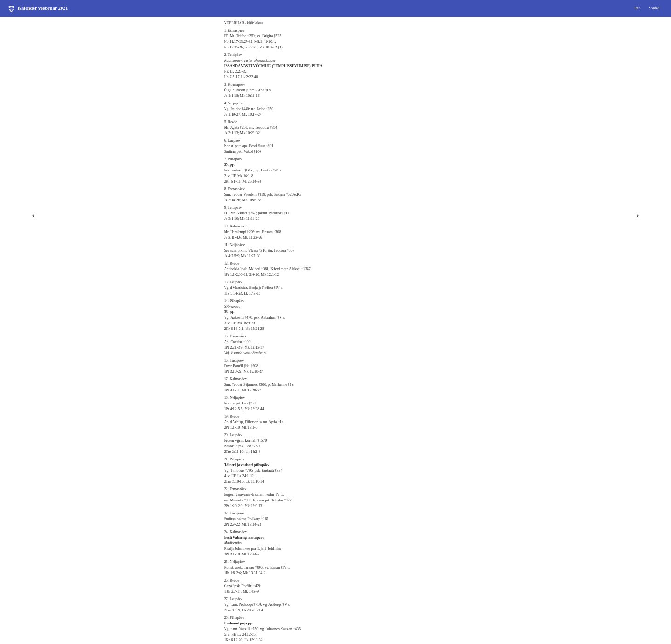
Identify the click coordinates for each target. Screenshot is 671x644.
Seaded (654, 8)
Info (637, 8)
